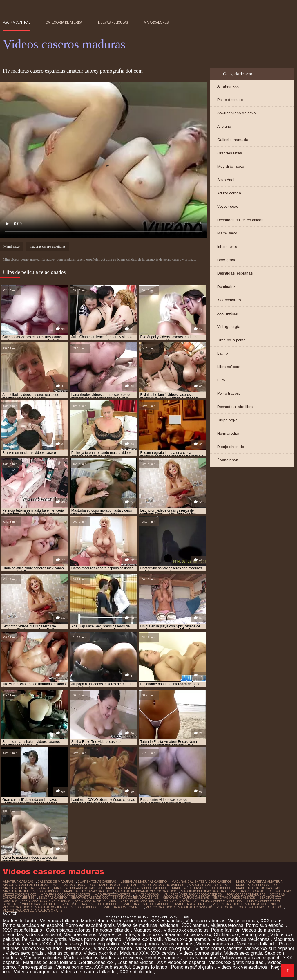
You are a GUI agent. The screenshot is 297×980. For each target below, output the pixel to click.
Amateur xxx (228, 86)
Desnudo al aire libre (235, 407)
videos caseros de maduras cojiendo (35, 907)
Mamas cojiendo (64, 953)
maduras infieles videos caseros (31, 891)
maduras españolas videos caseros (137, 888)
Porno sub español (266, 925)
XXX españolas (166, 921)
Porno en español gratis (90, 925)
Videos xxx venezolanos (243, 967)
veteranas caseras (137, 901)
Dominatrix (226, 287)
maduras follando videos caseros (202, 888)
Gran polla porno (231, 340)
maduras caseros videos (257, 885)
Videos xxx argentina (36, 972)
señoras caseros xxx (90, 898)
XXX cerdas (164, 953)
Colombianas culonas (68, 930)
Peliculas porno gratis (44, 939)
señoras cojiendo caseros (136, 898)
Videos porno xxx (74, 967)
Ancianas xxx (198, 935)
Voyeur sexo (228, 206)
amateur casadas (18, 882)
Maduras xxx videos (121, 958)
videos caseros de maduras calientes (176, 904)
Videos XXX (39, 944)
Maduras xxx (147, 930)
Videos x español (43, 935)
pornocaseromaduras (246, 894)
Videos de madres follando (89, 972)
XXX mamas (195, 925)
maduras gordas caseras (258, 888)
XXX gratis (271, 921)
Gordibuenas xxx (97, 962)
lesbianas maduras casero (144, 882)
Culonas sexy (68, 944)
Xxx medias (227, 313)
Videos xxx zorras (129, 921)
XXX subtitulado (136, 972)
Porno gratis (255, 935)
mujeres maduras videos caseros (192, 894)
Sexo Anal (226, 180)
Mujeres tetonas (227, 925)
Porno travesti (229, 393)
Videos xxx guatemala (187, 939)
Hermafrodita (228, 433)
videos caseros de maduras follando (249, 907)
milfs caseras (147, 894)
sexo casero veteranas (95, 901)
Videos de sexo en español (164, 949)
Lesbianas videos (136, 962)
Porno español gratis (193, 967)
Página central (17, 22)
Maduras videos (80, 935)
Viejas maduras (178, 944)
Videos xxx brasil (144, 939)
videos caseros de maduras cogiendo (245, 904)
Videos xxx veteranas (160, 935)
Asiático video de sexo (236, 113)
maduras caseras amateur (259, 882)
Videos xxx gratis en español (250, 958)
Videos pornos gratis (201, 953)
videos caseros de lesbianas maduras (54, 904)
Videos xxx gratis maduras (237, 962)
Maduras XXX (134, 953)
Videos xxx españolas (186, 930)
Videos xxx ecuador (43, 949)
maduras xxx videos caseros (65, 894)
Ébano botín (228, 460)
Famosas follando (112, 930)
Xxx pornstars (229, 300)
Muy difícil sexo (231, 166)
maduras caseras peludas (25, 885)
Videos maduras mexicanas (242, 939)
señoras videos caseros (234, 898)
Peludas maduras (163, 958)
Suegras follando (150, 967)
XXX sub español (112, 967)
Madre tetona (95, 921)
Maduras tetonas (81, 958)
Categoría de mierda (64, 22)
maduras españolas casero (78, 888)
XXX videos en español (182, 962)
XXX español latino (23, 930)
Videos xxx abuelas (205, 921)
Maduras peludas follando (49, 962)
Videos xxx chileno (114, 949)
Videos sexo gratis (25, 953)
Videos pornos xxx (215, 944)
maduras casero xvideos (163, 885)
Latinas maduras (200, 958)
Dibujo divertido (231, 447)
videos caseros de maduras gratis (33, 910)
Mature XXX (79, 949)
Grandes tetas (230, 153)
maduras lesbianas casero (87, 891)
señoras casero (53, 898)
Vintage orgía (229, 327)
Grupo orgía (227, 420)
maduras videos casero (251, 891)
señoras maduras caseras (186, 898)
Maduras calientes (42, 958)
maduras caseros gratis (210, 885)
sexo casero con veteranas (46, 901)
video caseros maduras (221, 901)
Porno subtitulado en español (33, 925)
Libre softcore (229, 367)
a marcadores (156, 22)
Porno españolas (36, 967)
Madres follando (20, 921)
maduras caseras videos (74, 885)
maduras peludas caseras (203, 891)
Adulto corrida (229, 193)
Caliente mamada (233, 140)
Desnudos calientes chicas (240, 220)
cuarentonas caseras (97, 882)
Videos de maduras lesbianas (148, 925)
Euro (221, 380)
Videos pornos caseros (219, 949)
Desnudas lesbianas (235, 273)
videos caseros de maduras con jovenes (106, 907)
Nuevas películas (113, 22)
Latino (222, 353)
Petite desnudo (230, 100)
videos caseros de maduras (115, 904)
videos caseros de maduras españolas (179, 907)
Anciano (224, 126)
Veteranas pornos (141, 944)
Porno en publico (102, 944)
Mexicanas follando (257, 944)
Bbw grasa (227, 260)
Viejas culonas (243, 921)
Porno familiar (225, 930)
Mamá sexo (227, 233)
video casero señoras (177, 901)
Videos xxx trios (100, 953)
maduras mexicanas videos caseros (145, 891)
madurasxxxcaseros (112, 894)
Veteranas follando (59, 921)
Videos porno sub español (96, 939)
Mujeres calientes (117, 935)
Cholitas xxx (226, 935)
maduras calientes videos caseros (201, 882)
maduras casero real (118, 885)
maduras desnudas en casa (26, 888)
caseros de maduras (55, 882)
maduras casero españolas (48, 246)
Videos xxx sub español (269, 949)
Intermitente (227, 247)
